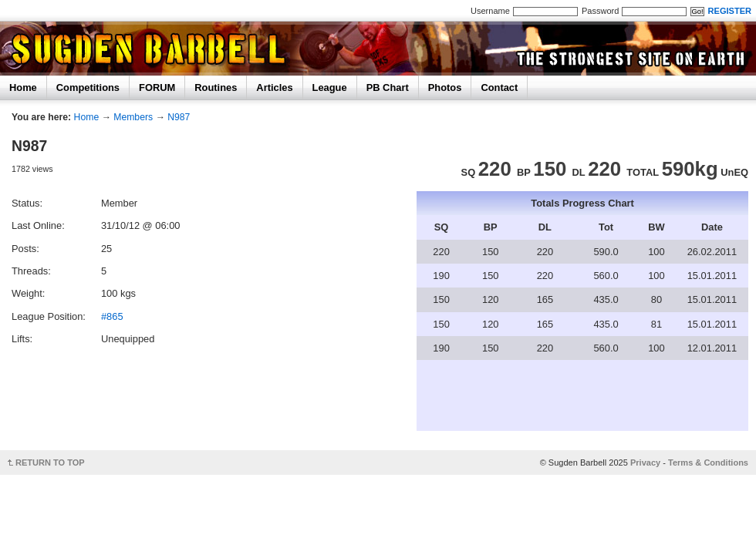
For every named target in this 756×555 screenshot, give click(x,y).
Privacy (645, 462)
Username (490, 11)
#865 (112, 316)
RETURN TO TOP (50, 462)
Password (600, 11)
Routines (216, 87)
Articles (274, 87)
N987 (179, 117)
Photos (445, 87)
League (330, 87)
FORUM (157, 87)
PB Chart (388, 87)
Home (23, 87)
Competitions (88, 87)
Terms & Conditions (708, 462)
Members (133, 117)
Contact (499, 87)
